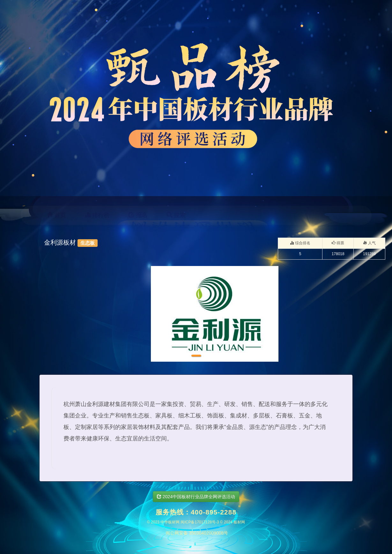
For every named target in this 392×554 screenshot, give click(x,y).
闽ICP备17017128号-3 (200, 522)
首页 (56, 215)
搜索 (176, 215)
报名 (138, 215)
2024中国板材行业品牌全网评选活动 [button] (196, 497)
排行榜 (97, 215)
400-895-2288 (214, 512)
